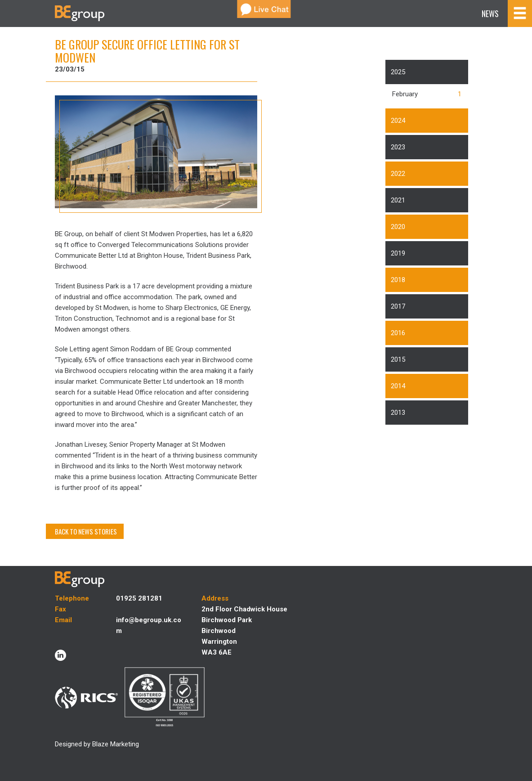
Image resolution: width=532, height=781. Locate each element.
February (405, 94)
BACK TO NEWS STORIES (86, 531)
